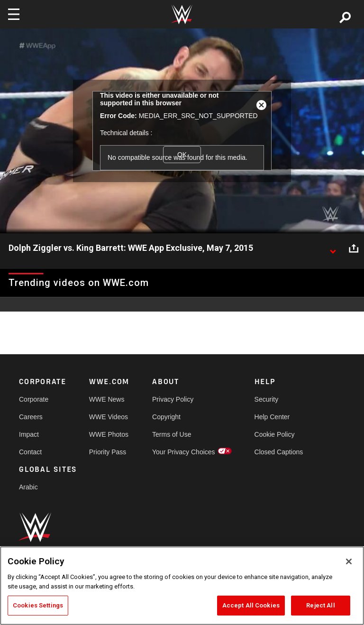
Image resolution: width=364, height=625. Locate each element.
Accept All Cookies (251, 605)
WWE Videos (109, 417)
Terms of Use (172, 434)
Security (267, 399)
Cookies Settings (38, 605)
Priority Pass (108, 452)
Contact (30, 452)
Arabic (28, 487)
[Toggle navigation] (14, 14)
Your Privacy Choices (184, 452)
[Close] (349, 561)
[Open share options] (354, 248)
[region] (182, 586)
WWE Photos (109, 434)
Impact (29, 434)
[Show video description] (333, 248)
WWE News (107, 399)
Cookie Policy (275, 434)
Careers (31, 417)
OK (182, 155)
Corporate (34, 399)
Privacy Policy (173, 399)
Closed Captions (279, 452)
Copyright (166, 417)
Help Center (272, 417)
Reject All (320, 605)
